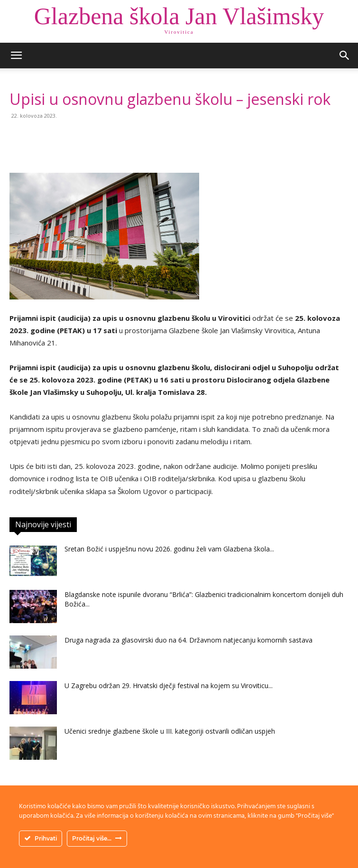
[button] (16, 56)
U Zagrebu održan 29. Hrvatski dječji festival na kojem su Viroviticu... (169, 686)
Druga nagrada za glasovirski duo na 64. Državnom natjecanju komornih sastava (188, 640)
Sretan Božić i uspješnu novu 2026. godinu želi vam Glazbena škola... (169, 549)
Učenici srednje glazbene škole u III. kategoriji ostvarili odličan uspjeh (170, 731)
